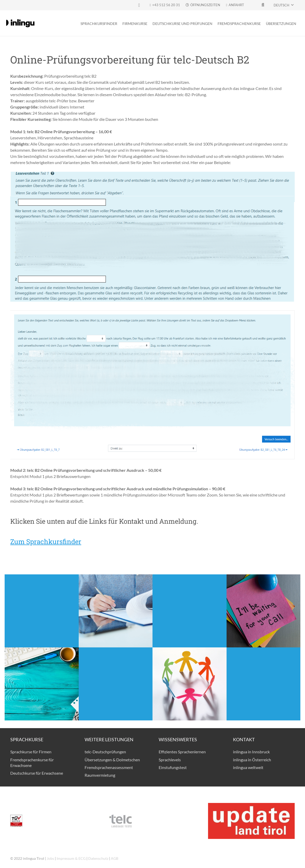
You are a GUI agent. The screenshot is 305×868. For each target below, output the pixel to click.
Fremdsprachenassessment (109, 767)
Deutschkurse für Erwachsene (37, 773)
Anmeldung (42, 601)
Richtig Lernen (263, 674)
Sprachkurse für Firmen (31, 752)
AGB (115, 858)
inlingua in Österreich (252, 760)
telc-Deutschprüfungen (105, 752)
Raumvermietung (100, 775)
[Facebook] (139, 5)
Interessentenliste (190, 601)
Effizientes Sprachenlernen (182, 752)
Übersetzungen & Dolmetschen (112, 760)
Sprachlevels (170, 760)
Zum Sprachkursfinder (46, 541)
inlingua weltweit (248, 767)
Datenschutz (98, 858)
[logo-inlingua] (20, 23)
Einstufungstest (173, 767)
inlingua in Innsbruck (251, 752)
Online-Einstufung (116, 674)
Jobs (50, 858)
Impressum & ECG (71, 858)
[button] (284, 5)
